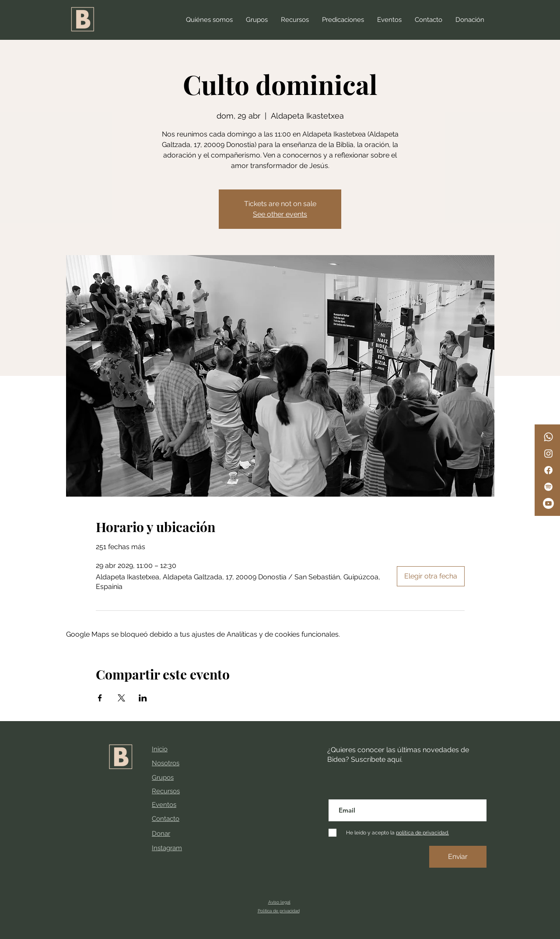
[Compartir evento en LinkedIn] (143, 698)
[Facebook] (548, 470)
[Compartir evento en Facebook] (100, 698)
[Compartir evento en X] (121, 698)
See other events (280, 214)
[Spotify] (548, 487)
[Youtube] (548, 503)
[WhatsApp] (548, 437)
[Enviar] (458, 857)
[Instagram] (548, 454)
